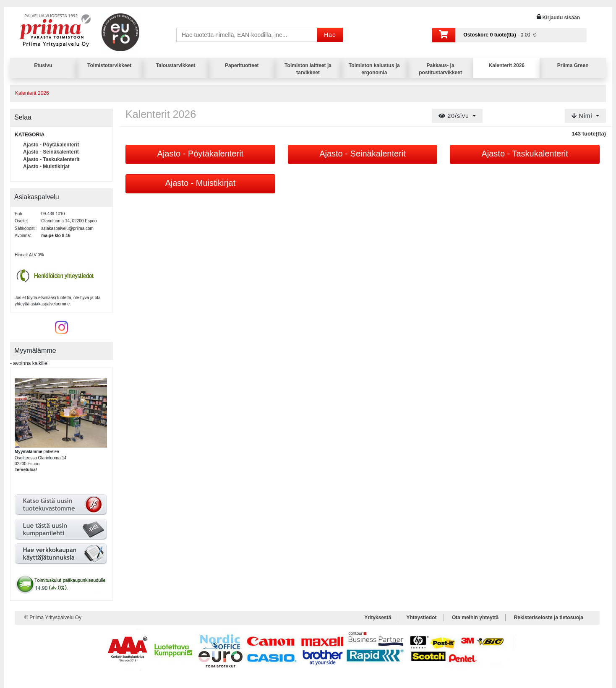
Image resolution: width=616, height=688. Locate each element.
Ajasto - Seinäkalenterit (51, 152)
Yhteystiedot (422, 618)
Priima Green (573, 65)
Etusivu (43, 65)
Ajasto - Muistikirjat (46, 167)
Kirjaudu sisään (561, 18)
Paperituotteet (242, 65)
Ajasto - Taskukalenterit (51, 159)
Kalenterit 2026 (507, 65)
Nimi (583, 116)
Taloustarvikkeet (176, 65)
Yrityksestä (378, 618)
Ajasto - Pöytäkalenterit (51, 145)
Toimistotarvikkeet (109, 65)
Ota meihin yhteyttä (475, 618)
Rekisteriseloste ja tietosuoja (549, 618)
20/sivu (455, 116)
